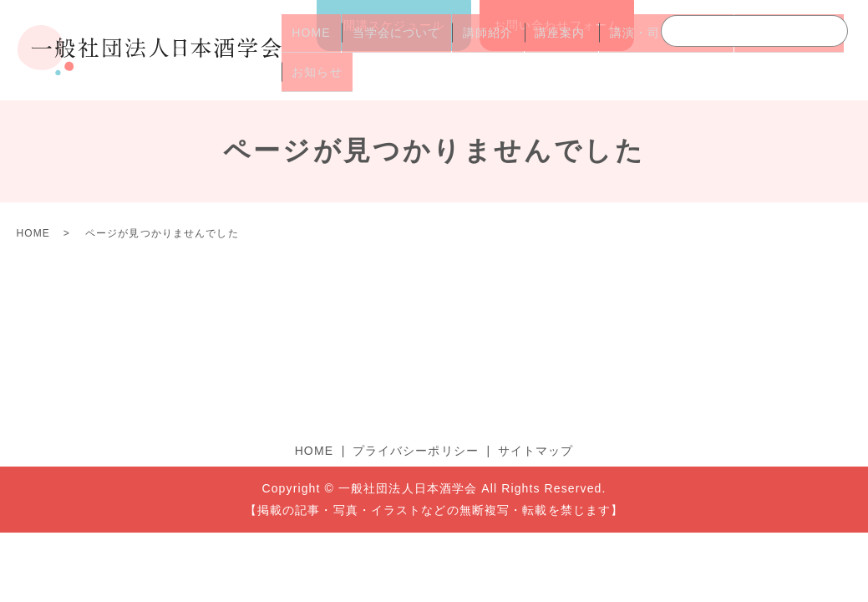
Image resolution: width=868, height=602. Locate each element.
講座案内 (528, 51)
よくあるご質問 (749, 51)
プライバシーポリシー (416, 451)
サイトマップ (536, 451)
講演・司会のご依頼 (635, 51)
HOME (307, 51)
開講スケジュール (394, 25)
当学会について (383, 51)
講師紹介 (464, 51)
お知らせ (312, 78)
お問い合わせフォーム (557, 25)
